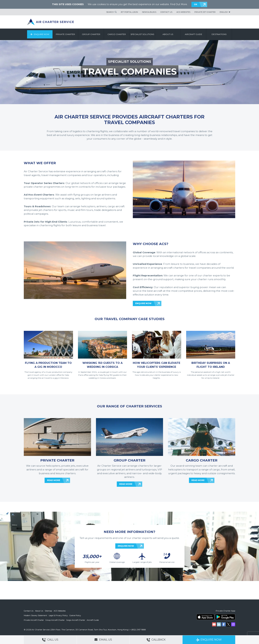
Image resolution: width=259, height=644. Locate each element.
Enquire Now (42, 34)
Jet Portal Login (129, 12)
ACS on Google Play (225, 617)
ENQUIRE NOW (143, 303)
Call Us (50, 640)
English (224, 12)
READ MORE (54, 480)
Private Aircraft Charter (34, 620)
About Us (39, 611)
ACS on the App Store (205, 617)
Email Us (103, 640)
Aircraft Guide (194, 34)
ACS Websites (183, 12)
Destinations (219, 34)
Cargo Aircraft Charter (76, 620)
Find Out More (179, 4)
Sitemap (48, 611)
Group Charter (91, 34)
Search (110, 12)
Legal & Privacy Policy (58, 615)
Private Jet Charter (205, 12)
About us (168, 34)
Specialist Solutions (142, 34)
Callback (156, 640)
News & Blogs (149, 12)
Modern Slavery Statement (35, 615)
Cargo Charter (117, 34)
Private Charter (65, 34)
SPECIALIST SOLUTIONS (130, 61)
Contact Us (166, 12)
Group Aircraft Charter (55, 620)
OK (196, 4)
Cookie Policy (75, 615)
